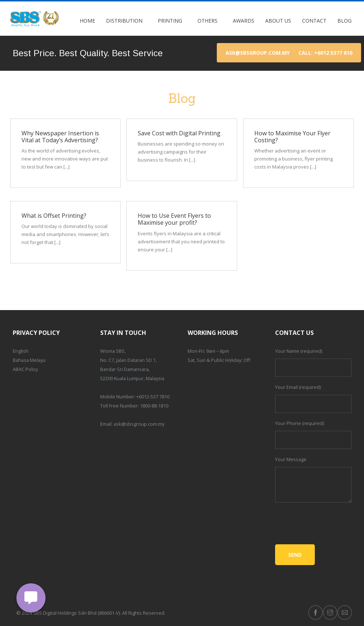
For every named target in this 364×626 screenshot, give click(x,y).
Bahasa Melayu (29, 360)
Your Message (291, 459)
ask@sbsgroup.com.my (258, 53)
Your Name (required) (299, 351)
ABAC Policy (25, 369)
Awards (244, 21)
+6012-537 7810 (153, 397)
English (21, 351)
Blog (345, 21)
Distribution (126, 21)
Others (210, 21)
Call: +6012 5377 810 (325, 53)
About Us (278, 21)
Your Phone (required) (300, 423)
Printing (172, 21)
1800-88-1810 (154, 406)
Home (87, 21)
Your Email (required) (298, 387)
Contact (314, 21)
